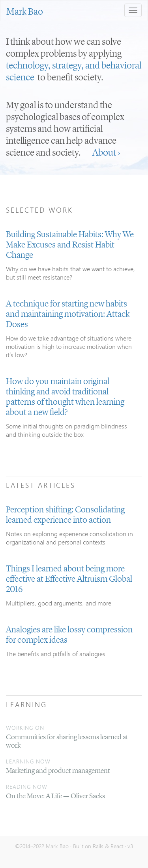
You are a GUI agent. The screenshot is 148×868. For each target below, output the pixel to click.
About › (106, 153)
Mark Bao (25, 12)
